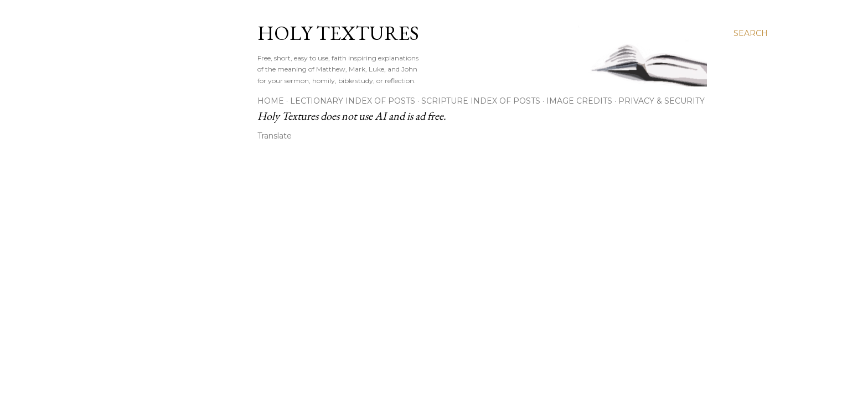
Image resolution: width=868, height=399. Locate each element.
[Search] (751, 33)
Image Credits (579, 101)
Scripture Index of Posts (481, 101)
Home (271, 101)
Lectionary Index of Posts (353, 101)
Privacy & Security (662, 101)
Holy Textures (338, 33)
